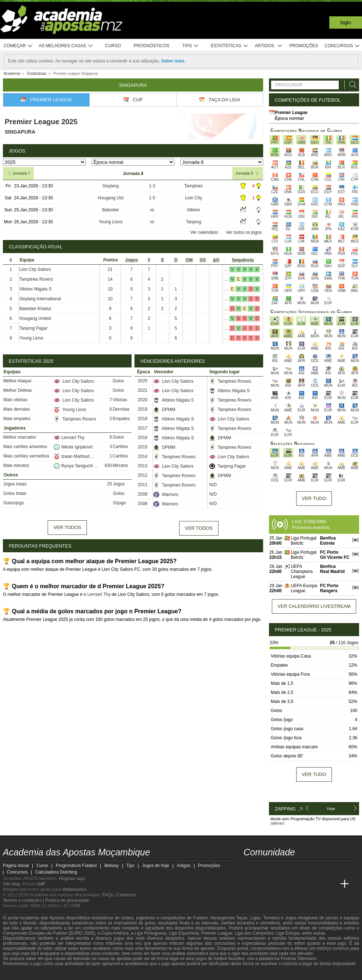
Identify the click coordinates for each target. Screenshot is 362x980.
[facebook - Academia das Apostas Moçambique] (263, 869)
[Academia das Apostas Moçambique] (250, 884)
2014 (143, 456)
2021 (143, 390)
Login (346, 23)
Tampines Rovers (36, 279)
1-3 (152, 186)
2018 (143, 419)
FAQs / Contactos (119, 895)
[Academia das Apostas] (263, 884)
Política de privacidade (67, 900)
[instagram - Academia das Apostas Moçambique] (277, 869)
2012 (143, 475)
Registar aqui (72, 879)
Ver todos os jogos (244, 232)
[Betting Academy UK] (331, 884)
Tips (190, 46)
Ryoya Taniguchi (74, 466)
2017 (143, 428)
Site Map (11, 884)
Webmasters (74, 890)
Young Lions (110, 222)
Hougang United (35, 318)
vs (152, 210)
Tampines (194, 186)
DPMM (164, 410)
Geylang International (40, 299)
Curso (113, 46)
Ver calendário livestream (314, 606)
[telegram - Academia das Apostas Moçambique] (290, 869)
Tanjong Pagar (33, 328)
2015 (143, 447)
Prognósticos (152, 46)
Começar (18, 46)
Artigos (269, 46)
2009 (143, 494)
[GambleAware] (20, 974)
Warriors (166, 495)
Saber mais (173, 61)
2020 (143, 400)
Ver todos (67, 527)
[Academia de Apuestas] (304, 884)
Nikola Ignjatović (73, 447)
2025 (143, 381)
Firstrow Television (298, 959)
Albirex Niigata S (35, 289)
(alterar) (277, 823)
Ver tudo (314, 498)
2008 (143, 504)
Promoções (304, 46)
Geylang (111, 186)
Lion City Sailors (35, 269)
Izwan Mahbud (72, 456)
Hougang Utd (111, 198)
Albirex (194, 210)
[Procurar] (351, 85)
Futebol (200, 918)
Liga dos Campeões (254, 933)
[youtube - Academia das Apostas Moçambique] (250, 869)
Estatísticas (230, 46)
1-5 (152, 198)
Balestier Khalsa (35, 309)
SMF (41, 884)
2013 (143, 466)
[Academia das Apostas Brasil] (277, 884)
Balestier (111, 210)
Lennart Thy (69, 438)
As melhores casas (66, 46)
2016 (143, 438)
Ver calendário (204, 232)
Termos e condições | (24, 900)
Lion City (194, 198)
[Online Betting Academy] (290, 884)
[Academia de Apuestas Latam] (318, 884)
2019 (143, 409)
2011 (143, 485)
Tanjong (193, 222)
